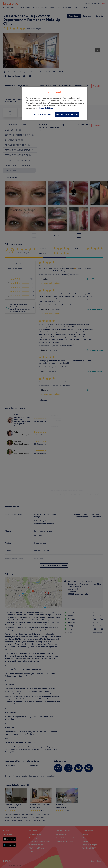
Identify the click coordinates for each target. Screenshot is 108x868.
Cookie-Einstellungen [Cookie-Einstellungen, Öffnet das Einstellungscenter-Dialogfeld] (43, 114)
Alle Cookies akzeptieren (67, 114)
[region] (55, 103)
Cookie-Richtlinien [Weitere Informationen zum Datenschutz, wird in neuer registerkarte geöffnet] (46, 108)
